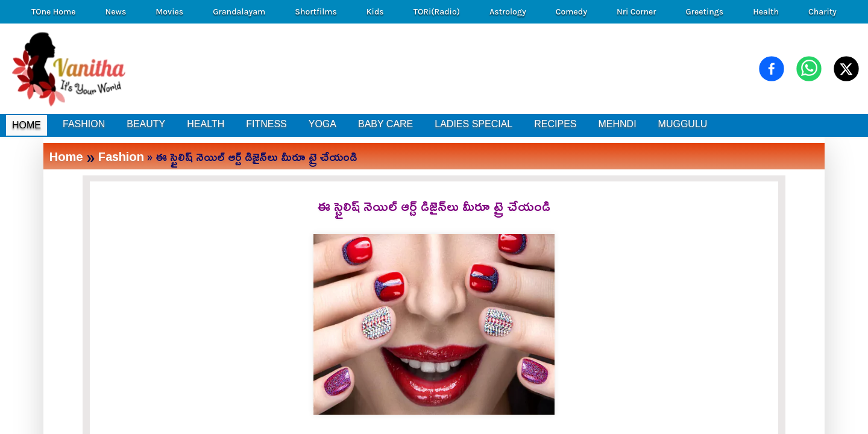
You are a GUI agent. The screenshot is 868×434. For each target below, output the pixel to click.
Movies (169, 12)
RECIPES (555, 124)
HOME (27, 125)
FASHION (84, 124)
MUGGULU (683, 124)
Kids (375, 12)
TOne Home (54, 12)
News (116, 12)
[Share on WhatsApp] (809, 69)
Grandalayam (239, 12)
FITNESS (266, 124)
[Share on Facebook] (772, 69)
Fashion (121, 156)
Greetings (704, 12)
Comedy (571, 12)
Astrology (508, 12)
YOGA (322, 124)
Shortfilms (316, 12)
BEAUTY (146, 124)
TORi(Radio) (437, 12)
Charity (822, 12)
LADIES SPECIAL (473, 124)
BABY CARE (385, 124)
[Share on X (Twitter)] (846, 69)
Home (66, 156)
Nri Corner (637, 12)
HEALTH (206, 124)
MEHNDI (617, 124)
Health (766, 12)
